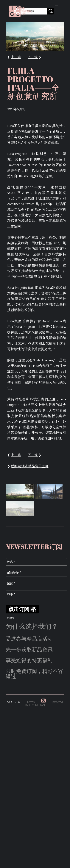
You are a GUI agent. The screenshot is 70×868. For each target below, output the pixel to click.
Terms (31, 702)
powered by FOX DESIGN (44, 704)
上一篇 (16, 57)
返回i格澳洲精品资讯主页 (30, 466)
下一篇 (33, 57)
